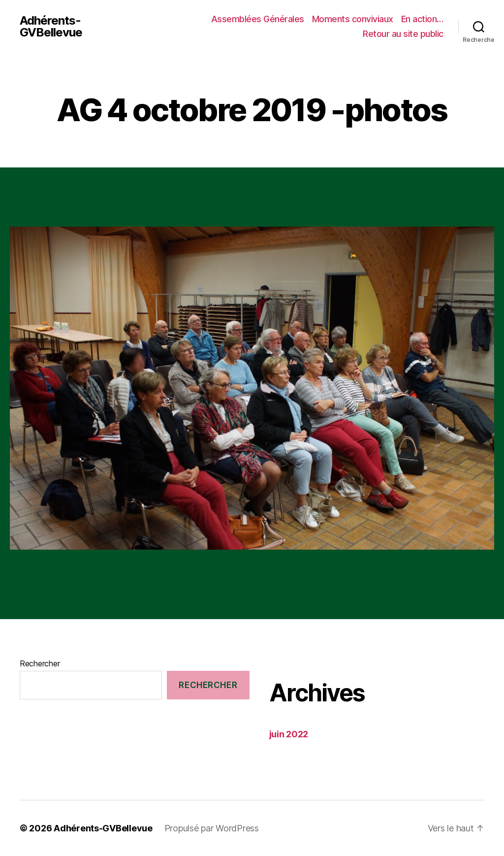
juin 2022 (289, 734)
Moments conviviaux (353, 19)
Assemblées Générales (258, 19)
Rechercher (40, 663)
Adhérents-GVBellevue (51, 27)
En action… (422, 19)
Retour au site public (403, 34)
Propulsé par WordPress (212, 828)
